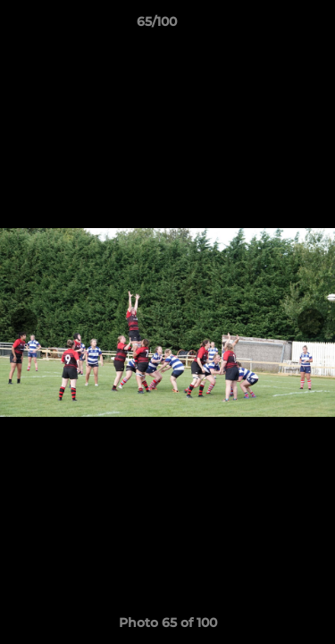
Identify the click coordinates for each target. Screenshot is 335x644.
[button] (271, 26)
